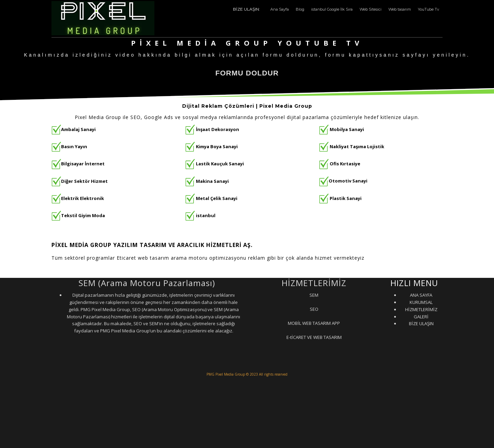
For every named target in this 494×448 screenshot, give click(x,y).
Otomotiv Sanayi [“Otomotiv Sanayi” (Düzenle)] (343, 181)
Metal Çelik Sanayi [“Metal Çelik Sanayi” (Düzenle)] (217, 198)
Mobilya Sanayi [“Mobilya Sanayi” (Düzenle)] (347, 129)
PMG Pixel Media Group (226, 374)
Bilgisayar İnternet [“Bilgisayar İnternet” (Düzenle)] (78, 164)
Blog (300, 9)
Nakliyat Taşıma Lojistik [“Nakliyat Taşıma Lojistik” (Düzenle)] (357, 146)
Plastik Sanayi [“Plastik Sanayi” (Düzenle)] (346, 198)
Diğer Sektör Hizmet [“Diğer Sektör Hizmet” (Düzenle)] (84, 181)
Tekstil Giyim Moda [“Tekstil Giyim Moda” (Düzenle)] (83, 215)
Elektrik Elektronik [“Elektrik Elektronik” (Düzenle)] (83, 198)
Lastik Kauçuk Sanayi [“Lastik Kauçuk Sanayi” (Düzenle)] (220, 164)
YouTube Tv (428, 9)
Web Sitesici (370, 9)
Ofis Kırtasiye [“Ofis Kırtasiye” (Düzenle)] (345, 164)
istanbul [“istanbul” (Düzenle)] (206, 215)
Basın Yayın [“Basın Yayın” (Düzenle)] (74, 146)
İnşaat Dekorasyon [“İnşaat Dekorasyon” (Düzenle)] (217, 129)
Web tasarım (400, 9)
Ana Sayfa (280, 9)
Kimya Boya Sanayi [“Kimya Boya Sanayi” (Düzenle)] (217, 146)
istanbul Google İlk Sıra (332, 9)
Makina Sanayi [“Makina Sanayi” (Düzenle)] (212, 181)
